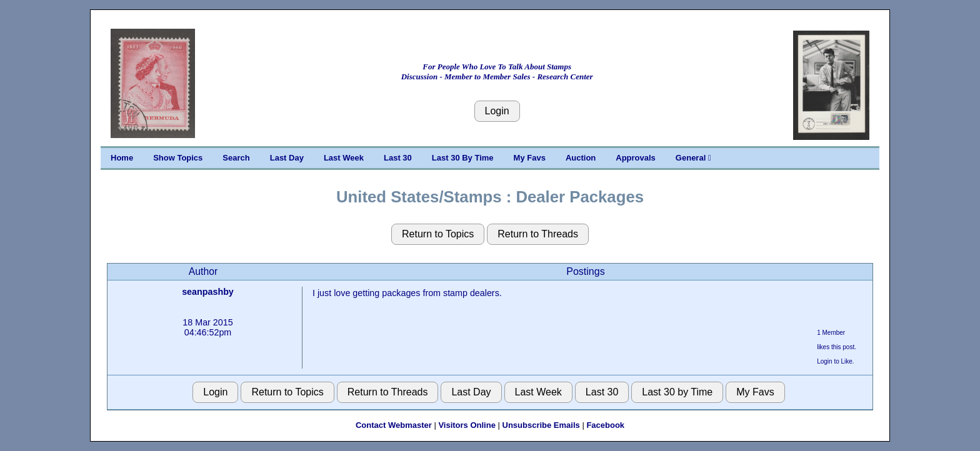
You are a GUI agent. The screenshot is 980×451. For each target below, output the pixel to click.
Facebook (605, 425)
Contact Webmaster (394, 425)
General (693, 158)
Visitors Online (467, 425)
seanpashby (208, 292)
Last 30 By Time (463, 158)
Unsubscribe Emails (541, 425)
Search (236, 158)
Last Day (287, 158)
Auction (581, 158)
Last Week (344, 158)
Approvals (636, 158)
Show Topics (178, 158)
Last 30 (398, 158)
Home (122, 158)
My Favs (530, 158)
